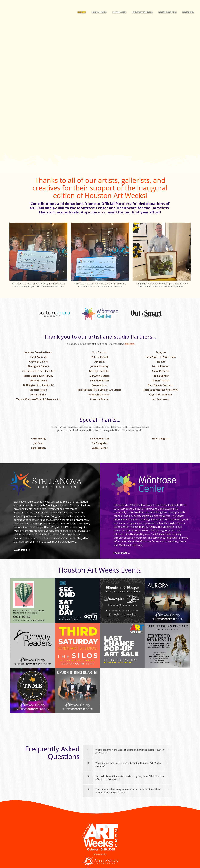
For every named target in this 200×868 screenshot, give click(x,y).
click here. (130, 344)
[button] (128, 751)
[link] (38, 256)
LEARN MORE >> (22, 550)
